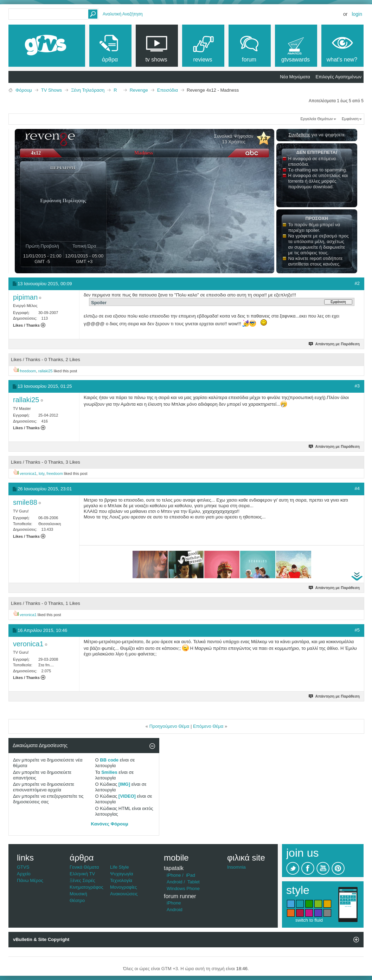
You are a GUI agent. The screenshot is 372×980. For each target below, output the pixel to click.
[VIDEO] (127, 796)
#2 (357, 283)
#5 (357, 630)
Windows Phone (183, 888)
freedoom (28, 371)
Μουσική (78, 894)
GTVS (23, 867)
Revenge (139, 90)
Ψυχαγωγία (122, 874)
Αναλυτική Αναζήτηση (123, 14)
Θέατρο (77, 900)
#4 (357, 488)
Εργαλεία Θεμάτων (316, 119)
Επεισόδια (168, 90)
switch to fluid (309, 920)
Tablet (194, 882)
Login (357, 14)
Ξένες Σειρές (82, 880)
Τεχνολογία (121, 880)
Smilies (109, 772)
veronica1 (28, 473)
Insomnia (236, 867)
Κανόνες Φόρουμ (110, 824)
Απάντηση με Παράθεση (335, 344)
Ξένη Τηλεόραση (88, 90)
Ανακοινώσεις (124, 894)
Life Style (119, 867)
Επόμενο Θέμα (208, 726)
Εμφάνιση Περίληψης (63, 201)
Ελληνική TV (82, 874)
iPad (191, 875)
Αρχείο (24, 874)
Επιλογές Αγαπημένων (338, 77)
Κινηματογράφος (86, 887)
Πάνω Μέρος (30, 880)
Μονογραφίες (124, 887)
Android (175, 882)
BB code (109, 760)
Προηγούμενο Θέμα (169, 726)
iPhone (174, 875)
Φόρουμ (24, 90)
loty (41, 473)
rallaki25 (46, 371)
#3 (357, 386)
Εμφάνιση (350, 119)
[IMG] (124, 784)
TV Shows (52, 90)
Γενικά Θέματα (84, 867)
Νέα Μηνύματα (295, 77)
